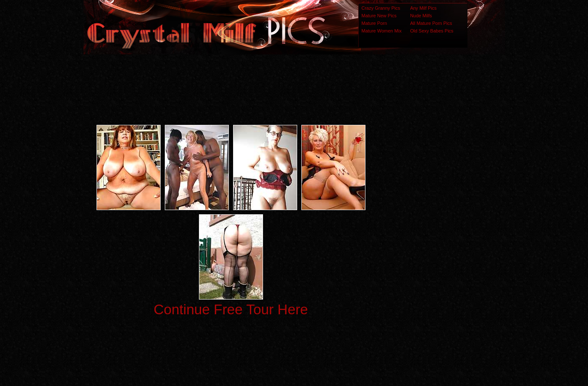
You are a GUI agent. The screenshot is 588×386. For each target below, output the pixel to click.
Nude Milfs (421, 16)
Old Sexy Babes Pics (432, 31)
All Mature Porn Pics (431, 23)
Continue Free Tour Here (231, 309)
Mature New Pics (379, 16)
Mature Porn (375, 23)
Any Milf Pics (423, 8)
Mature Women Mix (382, 31)
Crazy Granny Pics (381, 8)
